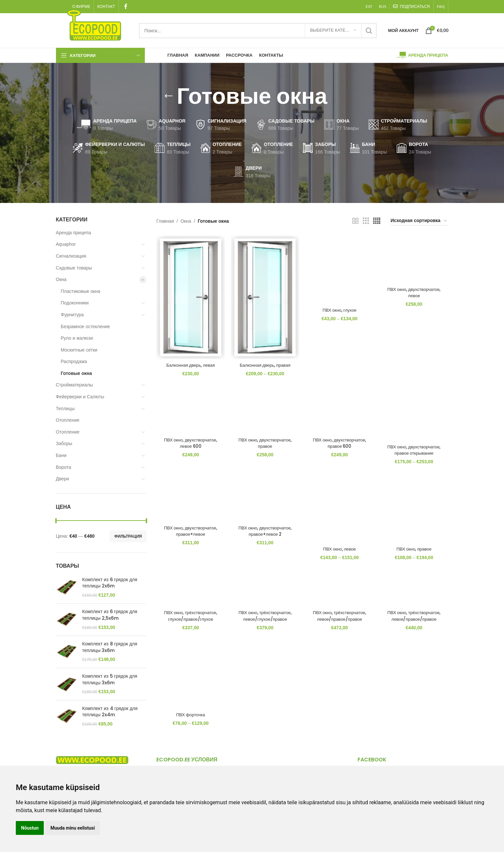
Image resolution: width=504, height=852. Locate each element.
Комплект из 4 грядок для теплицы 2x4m (110, 712)
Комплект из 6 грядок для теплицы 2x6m (110, 583)
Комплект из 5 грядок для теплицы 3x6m (110, 680)
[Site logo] (94, 24)
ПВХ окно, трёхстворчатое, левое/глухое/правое (265, 621)
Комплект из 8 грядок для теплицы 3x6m (110, 647)
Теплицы (65, 409)
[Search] (258, 31)
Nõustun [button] (30, 828)
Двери (63, 479)
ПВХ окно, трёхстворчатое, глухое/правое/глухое (189, 621)
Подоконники (75, 303)
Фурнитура (72, 315)
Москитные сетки (79, 350)
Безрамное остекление (86, 327)
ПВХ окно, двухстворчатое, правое (265, 445)
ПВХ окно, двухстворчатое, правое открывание (415, 452)
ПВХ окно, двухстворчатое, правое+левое (189, 534)
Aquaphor (66, 244)
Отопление (68, 420)
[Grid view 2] (355, 221)
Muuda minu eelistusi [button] (73, 828)
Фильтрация (128, 536)
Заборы (64, 443)
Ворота (64, 467)
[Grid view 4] (377, 221)
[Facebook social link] (126, 6)
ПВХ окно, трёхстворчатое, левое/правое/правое (340, 621)
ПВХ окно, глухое (340, 307)
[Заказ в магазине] (419, 221)
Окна (61, 279)
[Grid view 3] (366, 221)
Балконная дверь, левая (189, 365)
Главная (165, 221)
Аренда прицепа (74, 233)
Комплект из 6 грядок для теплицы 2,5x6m (110, 615)
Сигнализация (71, 256)
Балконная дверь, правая (265, 365)
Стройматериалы (75, 385)
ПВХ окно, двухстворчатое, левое (415, 290)
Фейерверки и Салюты (80, 397)
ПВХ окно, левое (340, 551)
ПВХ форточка (189, 721)
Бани (61, 455)
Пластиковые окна (81, 291)
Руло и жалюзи (77, 338)
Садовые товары (74, 268)
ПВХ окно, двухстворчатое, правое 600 (340, 445)
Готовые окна (77, 373)
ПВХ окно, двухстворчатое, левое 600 (189, 445)
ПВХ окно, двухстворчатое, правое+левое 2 (265, 534)
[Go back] (169, 96)
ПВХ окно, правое (416, 551)
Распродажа (74, 361)
